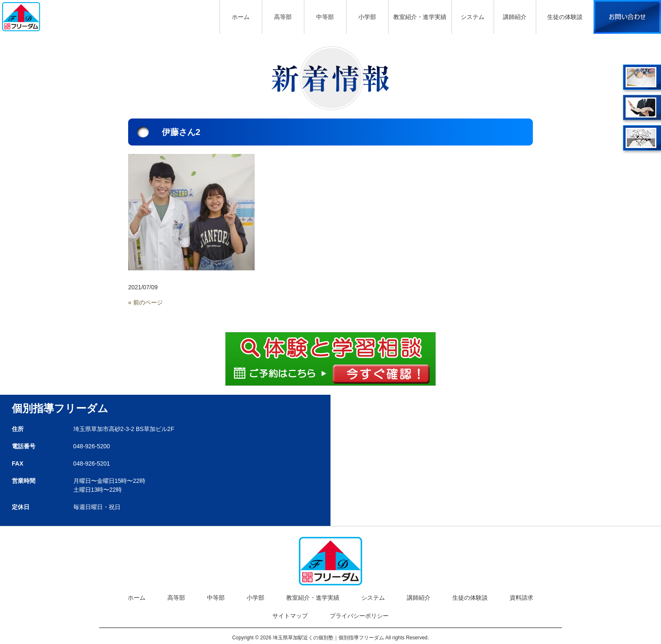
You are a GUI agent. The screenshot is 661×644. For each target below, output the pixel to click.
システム (373, 598)
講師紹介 (419, 598)
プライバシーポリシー (359, 616)
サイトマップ (290, 616)
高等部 (176, 598)
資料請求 (521, 598)
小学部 (255, 598)
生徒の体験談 (470, 598)
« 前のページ (145, 302)
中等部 (216, 598)
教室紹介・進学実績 (313, 598)
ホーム (137, 598)
